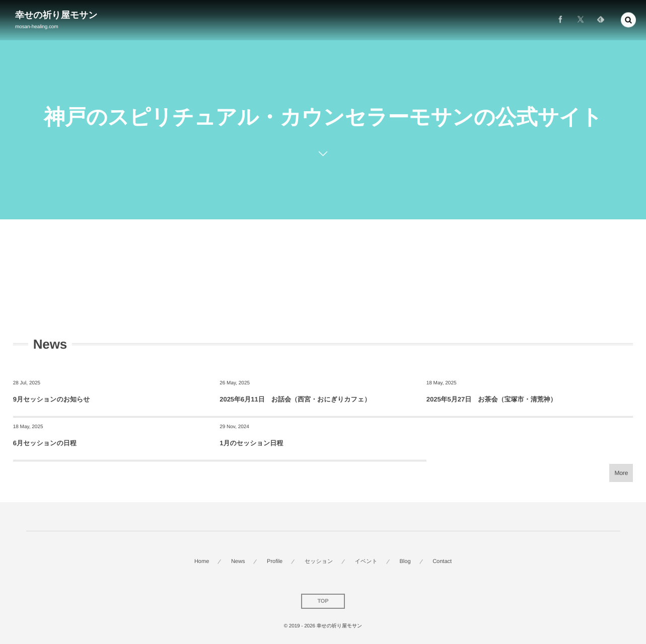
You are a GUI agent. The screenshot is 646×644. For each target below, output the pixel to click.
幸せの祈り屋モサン (56, 15)
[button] (628, 19)
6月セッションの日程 (45, 443)
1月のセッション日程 (251, 443)
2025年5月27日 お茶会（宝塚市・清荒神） (492, 399)
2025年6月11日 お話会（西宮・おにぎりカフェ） (295, 399)
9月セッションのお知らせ (52, 399)
